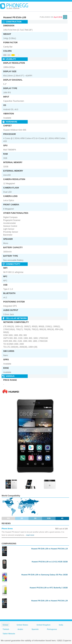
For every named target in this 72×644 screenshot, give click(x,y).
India (61, 625)
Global (5, 625)
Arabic (20, 629)
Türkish (6, 629)
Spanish (35, 629)
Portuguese (52, 629)
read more (30, 535)
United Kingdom (44, 625)
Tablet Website (9, 634)
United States (22, 625)
